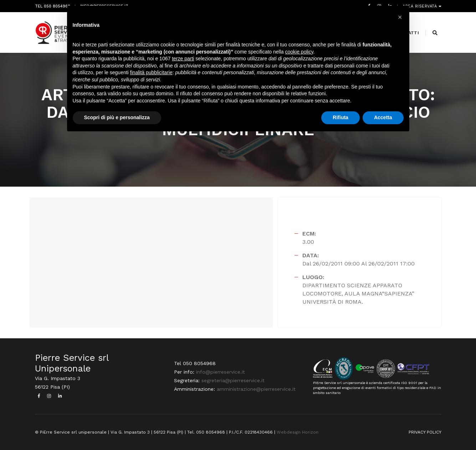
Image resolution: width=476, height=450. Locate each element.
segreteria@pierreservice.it (233, 380)
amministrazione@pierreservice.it (256, 389)
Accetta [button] (383, 117)
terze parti (183, 59)
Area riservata (421, 6)
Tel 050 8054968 (53, 6)
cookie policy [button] (299, 52)
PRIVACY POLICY (425, 432)
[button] (400, 17)
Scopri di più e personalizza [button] (117, 117)
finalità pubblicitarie (151, 72)
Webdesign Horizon (298, 432)
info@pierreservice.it (221, 372)
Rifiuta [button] (341, 117)
